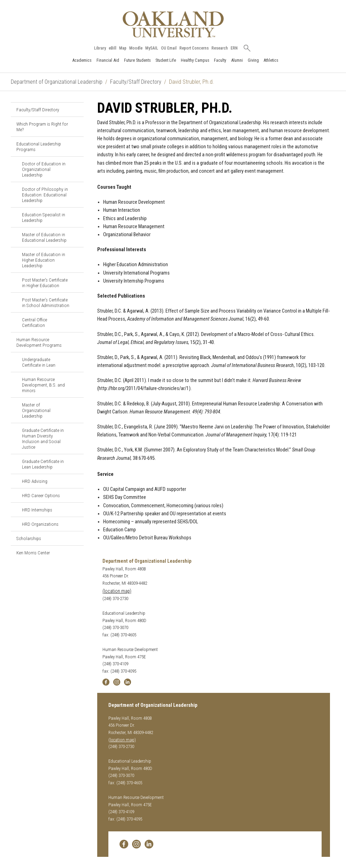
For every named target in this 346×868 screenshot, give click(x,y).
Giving (253, 60)
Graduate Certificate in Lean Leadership (43, 464)
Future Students (137, 60)
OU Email (169, 48)
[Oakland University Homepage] (173, 24)
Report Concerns (194, 48)
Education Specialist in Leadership (44, 217)
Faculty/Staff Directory (136, 82)
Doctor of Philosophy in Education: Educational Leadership (45, 195)
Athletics (271, 60)
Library (100, 48)
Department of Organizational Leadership (57, 82)
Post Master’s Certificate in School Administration (46, 302)
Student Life (166, 60)
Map (123, 48)
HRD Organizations (40, 524)
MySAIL (152, 48)
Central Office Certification (34, 322)
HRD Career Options (41, 495)
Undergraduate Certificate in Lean (39, 362)
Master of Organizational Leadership (36, 410)
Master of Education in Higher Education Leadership (44, 260)
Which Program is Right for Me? (42, 127)
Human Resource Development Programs (39, 342)
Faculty (220, 60)
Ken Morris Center (33, 553)
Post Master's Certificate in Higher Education (45, 283)
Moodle (136, 48)
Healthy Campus (195, 60)
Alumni (237, 60)
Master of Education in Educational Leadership (44, 237)
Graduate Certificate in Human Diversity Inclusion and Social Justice (43, 439)
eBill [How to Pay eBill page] (113, 48)
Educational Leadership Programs (39, 147)
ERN (234, 48)
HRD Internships (37, 510)
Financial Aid (108, 60)
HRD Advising (35, 481)
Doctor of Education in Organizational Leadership (44, 169)
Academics (82, 60)
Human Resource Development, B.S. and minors (43, 385)
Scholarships (29, 538)
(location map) (117, 591)
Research (220, 48)
